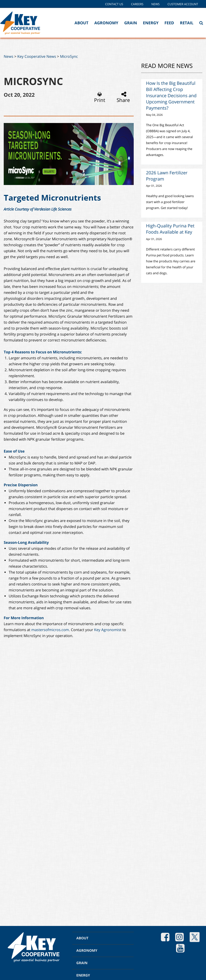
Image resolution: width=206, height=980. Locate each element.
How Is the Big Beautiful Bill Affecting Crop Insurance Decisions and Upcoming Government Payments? (171, 96)
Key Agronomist (108, 630)
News (155, 4)
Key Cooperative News (37, 57)
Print (100, 97)
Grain (131, 23)
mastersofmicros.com (50, 630)
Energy (151, 23)
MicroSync (69, 57)
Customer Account (183, 4)
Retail (187, 23)
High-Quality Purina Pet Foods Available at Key (170, 229)
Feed (169, 23)
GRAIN (82, 963)
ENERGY (83, 975)
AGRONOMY (87, 951)
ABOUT (82, 938)
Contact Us (114, 4)
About (81, 23)
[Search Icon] (201, 23)
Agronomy (106, 23)
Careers (137, 4)
